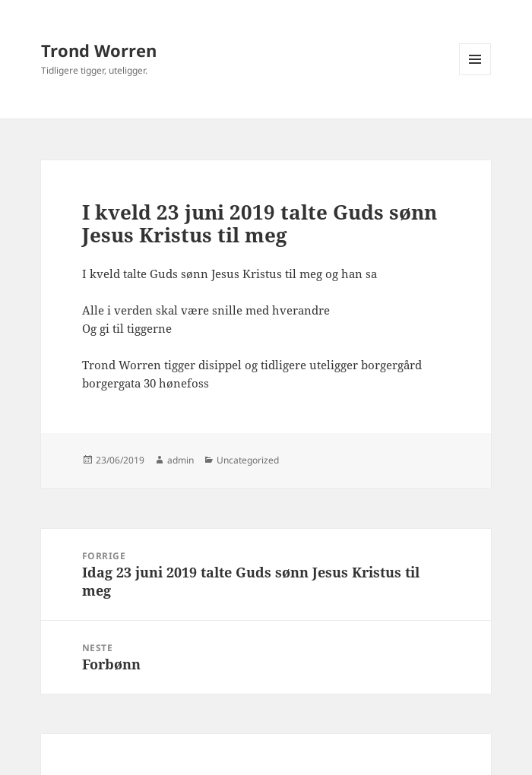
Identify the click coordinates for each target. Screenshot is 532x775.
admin (180, 460)
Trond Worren (99, 50)
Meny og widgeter (475, 75)
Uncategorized (248, 460)
